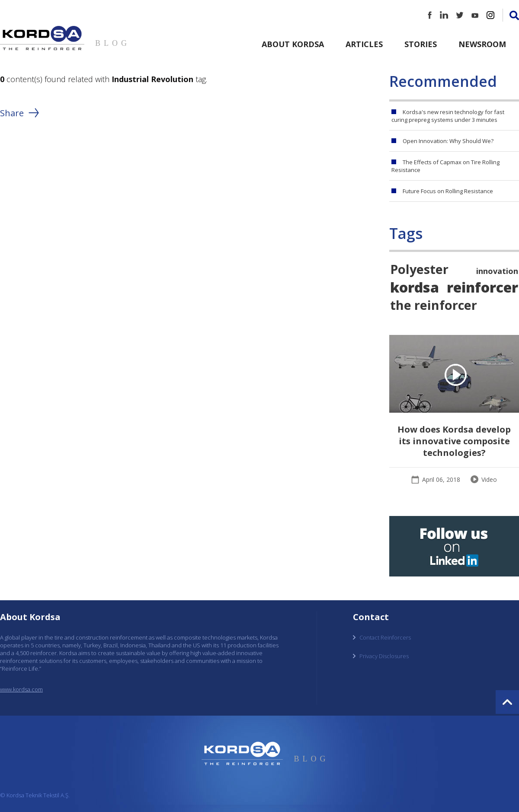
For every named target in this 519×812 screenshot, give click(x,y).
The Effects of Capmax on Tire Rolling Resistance (445, 166)
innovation (497, 271)
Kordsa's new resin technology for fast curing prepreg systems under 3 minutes (448, 116)
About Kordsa (293, 44)
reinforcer (482, 287)
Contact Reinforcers (385, 637)
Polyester (419, 269)
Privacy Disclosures (384, 656)
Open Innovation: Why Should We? (448, 141)
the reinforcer (434, 305)
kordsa (415, 287)
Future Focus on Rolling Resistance (448, 191)
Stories (421, 44)
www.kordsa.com (21, 689)
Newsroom (482, 44)
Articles (364, 44)
